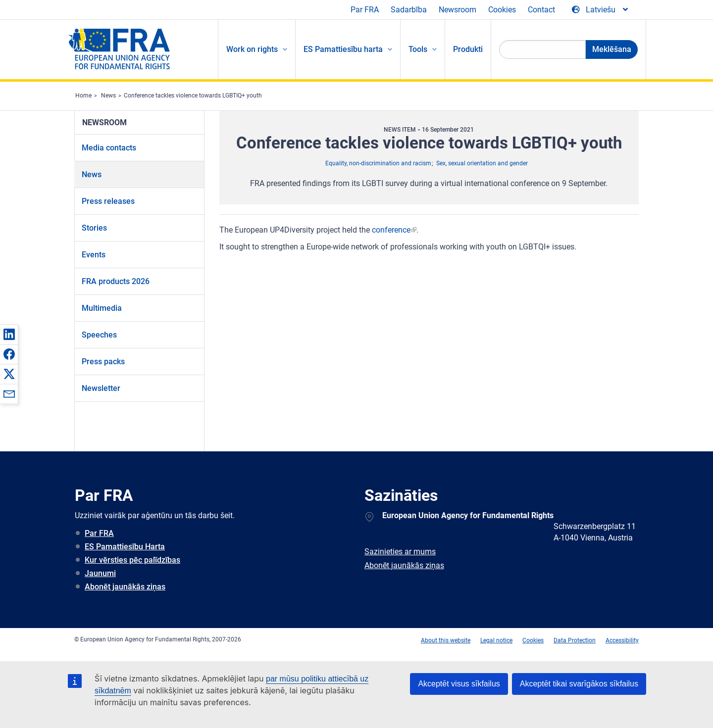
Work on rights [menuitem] (252, 49)
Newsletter (101, 388)
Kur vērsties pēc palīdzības (132, 560)
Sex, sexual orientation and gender (482, 163)
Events (94, 255)
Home (83, 96)
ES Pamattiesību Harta (125, 547)
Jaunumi (100, 573)
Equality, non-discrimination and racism (378, 163)
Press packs (103, 362)
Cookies (502, 10)
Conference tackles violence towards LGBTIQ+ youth (193, 96)
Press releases (108, 201)
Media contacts (109, 148)
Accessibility (622, 640)
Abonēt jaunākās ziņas (125, 587)
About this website (446, 640)
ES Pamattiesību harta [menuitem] (343, 49)
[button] (9, 334)
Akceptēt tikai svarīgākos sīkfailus (579, 684)
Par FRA (365, 10)
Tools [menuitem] (418, 49)
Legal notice (496, 640)
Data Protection (575, 640)
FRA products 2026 (116, 281)
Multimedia (102, 308)
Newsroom (458, 10)
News (108, 96)
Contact (541, 10)
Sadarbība (409, 10)
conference (391, 230)
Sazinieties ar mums (400, 552)
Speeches (99, 335)
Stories (94, 228)
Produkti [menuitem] (468, 49)
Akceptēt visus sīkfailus (459, 684)
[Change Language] (601, 10)
